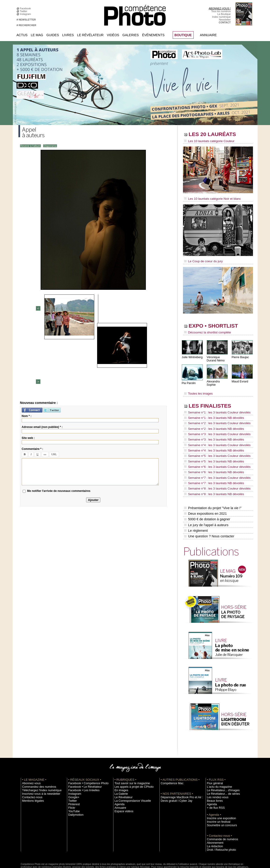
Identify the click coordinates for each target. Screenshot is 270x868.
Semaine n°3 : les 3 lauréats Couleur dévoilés (215, 425)
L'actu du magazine (218, 761)
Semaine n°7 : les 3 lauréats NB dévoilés (212, 465)
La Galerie (120, 768)
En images (120, 765)
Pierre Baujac (240, 354)
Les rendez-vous (216, 772)
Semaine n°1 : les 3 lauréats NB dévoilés (212, 412)
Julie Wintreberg (192, 354)
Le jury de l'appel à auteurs (206, 501)
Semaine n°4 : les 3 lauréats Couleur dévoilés (215, 434)
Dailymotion (75, 789)
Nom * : (27, 343)
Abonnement (214, 817)
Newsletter (225, 20)
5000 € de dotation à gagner (207, 497)
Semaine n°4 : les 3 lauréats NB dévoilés (212, 438)
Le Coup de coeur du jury (202, 259)
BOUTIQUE (183, 35)
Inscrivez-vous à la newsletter (39, 768)
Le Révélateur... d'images (221, 765)
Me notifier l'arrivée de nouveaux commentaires (59, 418)
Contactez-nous (31, 772)
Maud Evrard (240, 379)
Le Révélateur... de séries (221, 768)
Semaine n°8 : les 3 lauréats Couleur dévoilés (215, 469)
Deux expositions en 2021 (205, 492)
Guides (53, 35)
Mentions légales (32, 775)
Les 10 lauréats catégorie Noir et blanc (210, 198)
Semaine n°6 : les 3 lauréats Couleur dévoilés (215, 451)
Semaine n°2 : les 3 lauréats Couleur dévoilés (215, 416)
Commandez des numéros (37, 761)
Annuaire (208, 35)
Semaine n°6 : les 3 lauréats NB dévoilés (212, 456)
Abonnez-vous (30, 758)
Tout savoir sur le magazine (130, 758)
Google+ (73, 772)
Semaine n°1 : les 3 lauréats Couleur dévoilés (215, 407)
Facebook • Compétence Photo (86, 758)
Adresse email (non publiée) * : (42, 354)
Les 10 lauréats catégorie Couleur (207, 141)
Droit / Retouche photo (219, 824)
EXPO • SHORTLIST (217, 324)
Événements (153, 35)
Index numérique (221, 17)
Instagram (26, 14)
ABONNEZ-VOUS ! (220, 8)
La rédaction (214, 821)
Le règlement (196, 506)
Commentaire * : (32, 376)
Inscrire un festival (217, 796)
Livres (68, 35)
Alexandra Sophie (218, 379)
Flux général (214, 758)
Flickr (71, 782)
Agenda (119, 779)
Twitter (24, 11)
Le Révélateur (90, 35)
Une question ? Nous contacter (209, 511)
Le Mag (37, 35)
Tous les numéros (221, 11)
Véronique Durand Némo (216, 356)
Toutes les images (198, 389)
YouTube (73, 786)
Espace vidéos (123, 786)
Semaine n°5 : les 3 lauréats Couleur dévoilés (215, 443)
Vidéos (113, 35)
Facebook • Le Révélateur (83, 761)
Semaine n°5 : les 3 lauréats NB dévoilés (212, 447)
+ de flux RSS (215, 782)
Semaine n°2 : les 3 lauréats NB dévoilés (212, 420)
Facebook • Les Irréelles (82, 765)
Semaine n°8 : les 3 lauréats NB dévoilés (212, 474)
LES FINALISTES (213, 401)
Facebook (26, 8)
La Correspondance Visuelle (130, 775)
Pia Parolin (189, 380)
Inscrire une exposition (219, 793)
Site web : (28, 365)
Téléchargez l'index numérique (39, 765)
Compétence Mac (171, 758)
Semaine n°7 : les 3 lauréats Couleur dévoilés (215, 460)
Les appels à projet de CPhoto (131, 761)
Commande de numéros (220, 814)
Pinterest (73, 779)
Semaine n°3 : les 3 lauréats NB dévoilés (212, 429)
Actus (22, 35)
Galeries (131, 35)
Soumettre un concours (220, 800)
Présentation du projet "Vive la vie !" (212, 487)
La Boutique (224, 14)
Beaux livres (214, 775)
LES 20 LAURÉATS (216, 135)
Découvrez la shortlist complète (206, 330)
